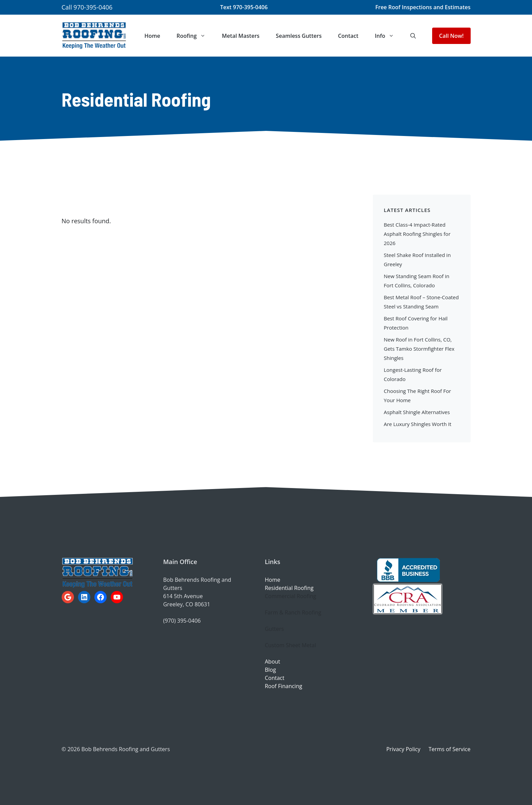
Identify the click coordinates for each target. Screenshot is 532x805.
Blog (270, 670)
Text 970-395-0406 (244, 7)
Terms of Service (449, 749)
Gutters (274, 629)
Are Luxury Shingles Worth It (417, 424)
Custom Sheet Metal (290, 645)
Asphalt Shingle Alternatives (417, 412)
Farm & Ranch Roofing (293, 612)
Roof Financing (284, 686)
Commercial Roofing (291, 596)
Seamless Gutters (299, 36)
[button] (413, 36)
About (272, 662)
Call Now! (451, 36)
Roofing (195, 36)
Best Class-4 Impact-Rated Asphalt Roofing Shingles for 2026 (417, 234)
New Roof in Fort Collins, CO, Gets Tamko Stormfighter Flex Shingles (419, 349)
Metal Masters (241, 36)
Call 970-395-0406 (87, 7)
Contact (348, 36)
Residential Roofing (289, 588)
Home (152, 36)
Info (389, 36)
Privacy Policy (403, 749)
